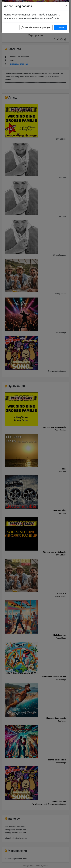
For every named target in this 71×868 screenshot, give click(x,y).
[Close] (66, 6)
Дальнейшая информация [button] (36, 27)
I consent (60, 27)
